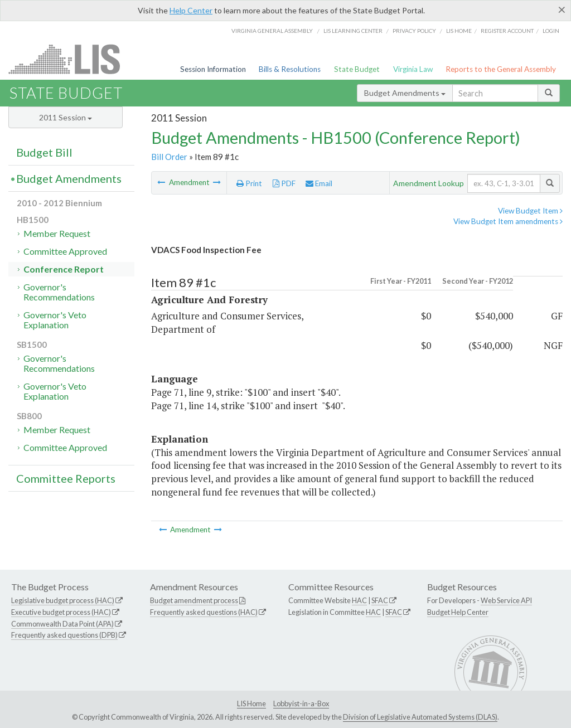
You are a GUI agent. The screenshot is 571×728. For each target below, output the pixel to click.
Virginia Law (413, 69)
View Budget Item (530, 211)
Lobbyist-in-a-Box (301, 703)
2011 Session (66, 117)
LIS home (459, 31)
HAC (359, 600)
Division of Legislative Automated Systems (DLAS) (420, 717)
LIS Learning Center (353, 31)
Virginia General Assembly (272, 31)
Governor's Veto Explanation (55, 320)
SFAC (380, 600)
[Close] (562, 9)
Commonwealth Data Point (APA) (62, 624)
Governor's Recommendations (59, 292)
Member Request (57, 233)
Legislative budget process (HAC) (63, 600)
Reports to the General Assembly (501, 69)
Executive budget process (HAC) (61, 612)
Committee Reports (66, 478)
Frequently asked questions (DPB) (64, 635)
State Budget (357, 69)
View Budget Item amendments (508, 221)
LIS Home (251, 703)
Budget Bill (44, 152)
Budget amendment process (194, 600)
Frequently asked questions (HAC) (204, 612)
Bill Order (169, 157)
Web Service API (506, 600)
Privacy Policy (414, 31)
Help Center (191, 10)
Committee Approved (65, 251)
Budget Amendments (405, 93)
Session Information (213, 69)
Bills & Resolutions (290, 69)
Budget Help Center (458, 612)
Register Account (507, 31)
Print (249, 183)
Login (551, 31)
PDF (284, 183)
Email (319, 183)
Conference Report (64, 269)
